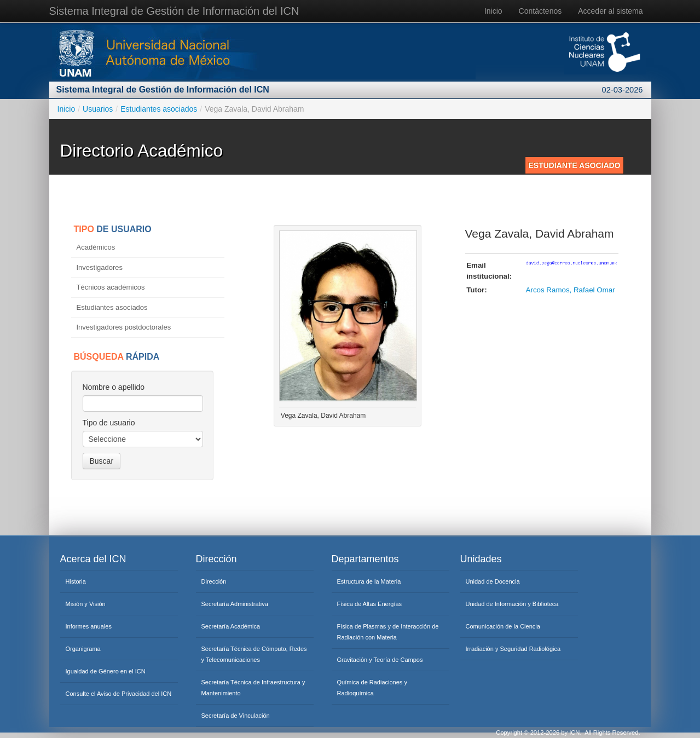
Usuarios (98, 109)
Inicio (493, 11)
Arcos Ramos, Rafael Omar (571, 290)
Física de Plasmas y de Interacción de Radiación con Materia (388, 632)
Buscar (102, 461)
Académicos (97, 247)
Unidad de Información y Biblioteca (512, 604)
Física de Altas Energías (370, 604)
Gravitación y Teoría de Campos (380, 660)
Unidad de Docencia (493, 581)
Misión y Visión (86, 604)
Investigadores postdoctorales (125, 327)
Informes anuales (89, 626)
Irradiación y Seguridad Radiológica (513, 649)
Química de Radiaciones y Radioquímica (372, 688)
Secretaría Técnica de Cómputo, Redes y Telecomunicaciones (254, 654)
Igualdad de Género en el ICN (106, 671)
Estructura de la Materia (369, 581)
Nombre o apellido (114, 387)
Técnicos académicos (112, 287)
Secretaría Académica (231, 626)
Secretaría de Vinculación (236, 716)
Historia (76, 581)
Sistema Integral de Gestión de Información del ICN (174, 11)
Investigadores (101, 267)
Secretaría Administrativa (235, 604)
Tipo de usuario (109, 423)
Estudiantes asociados (159, 109)
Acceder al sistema (610, 11)
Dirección (214, 581)
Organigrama (83, 649)
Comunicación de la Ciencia (503, 626)
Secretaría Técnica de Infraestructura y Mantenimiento (253, 688)
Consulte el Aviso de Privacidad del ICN (119, 694)
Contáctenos (540, 11)
